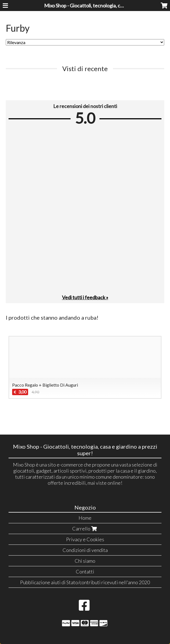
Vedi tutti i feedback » (85, 297)
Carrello (85, 529)
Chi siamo (85, 561)
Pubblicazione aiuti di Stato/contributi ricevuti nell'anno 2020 (85, 582)
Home (85, 518)
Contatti (85, 572)
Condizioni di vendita (85, 550)
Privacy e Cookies (85, 539)
